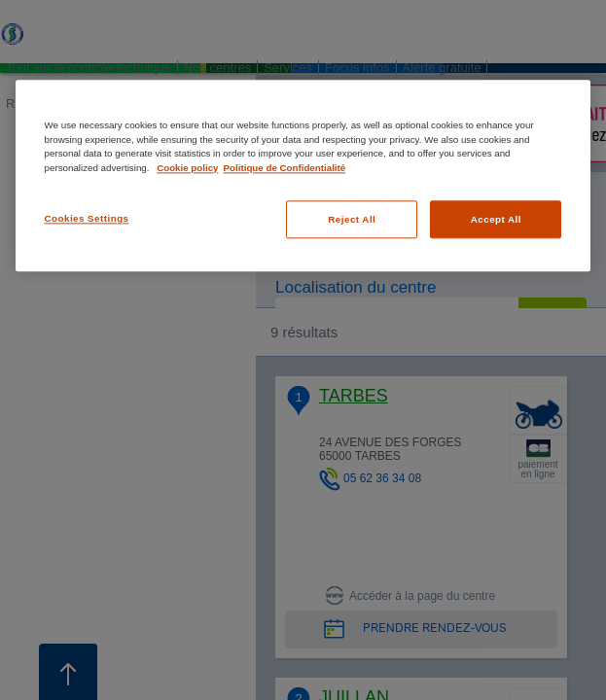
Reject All (352, 219)
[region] (303, 175)
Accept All (496, 219)
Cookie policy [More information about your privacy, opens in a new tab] (187, 168)
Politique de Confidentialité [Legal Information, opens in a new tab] (285, 168)
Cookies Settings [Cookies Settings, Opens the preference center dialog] (87, 218)
